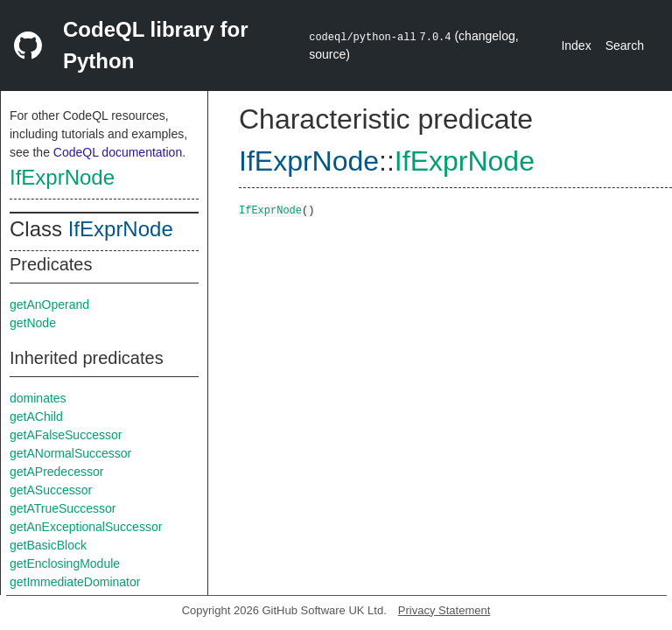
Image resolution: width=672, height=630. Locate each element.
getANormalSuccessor (70, 453)
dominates (38, 398)
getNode (33, 323)
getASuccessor (51, 490)
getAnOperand (49, 304)
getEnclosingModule (65, 563)
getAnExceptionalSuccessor (86, 527)
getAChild (36, 416)
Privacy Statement (444, 610)
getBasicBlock (48, 545)
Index (576, 45)
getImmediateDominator (75, 582)
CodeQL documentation (118, 152)
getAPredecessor (56, 472)
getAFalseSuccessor (66, 435)
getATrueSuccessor (63, 508)
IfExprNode (62, 177)
